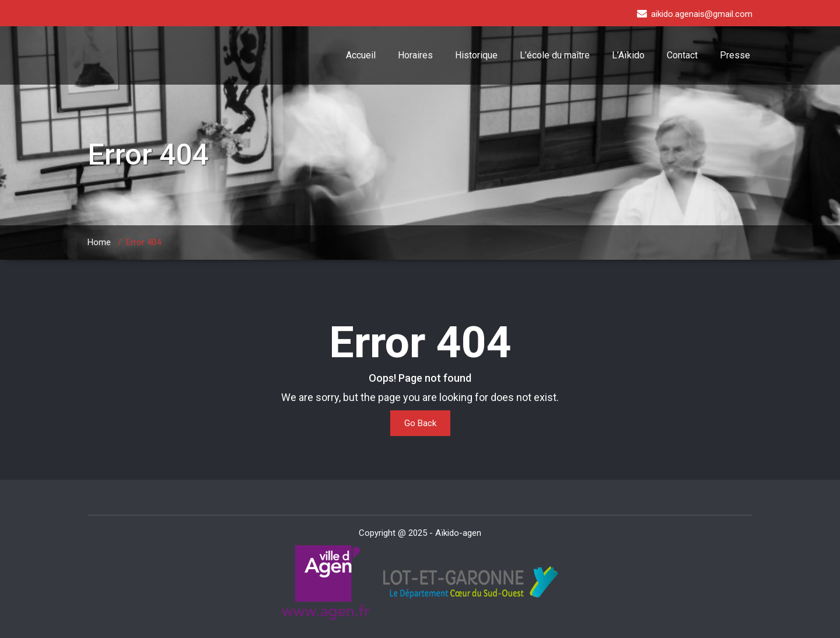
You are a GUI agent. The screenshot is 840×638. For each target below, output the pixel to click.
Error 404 (143, 242)
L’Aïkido (628, 55)
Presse (735, 55)
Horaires (415, 55)
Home (99, 242)
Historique (476, 55)
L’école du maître (555, 55)
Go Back (420, 423)
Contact (682, 55)
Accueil (361, 55)
